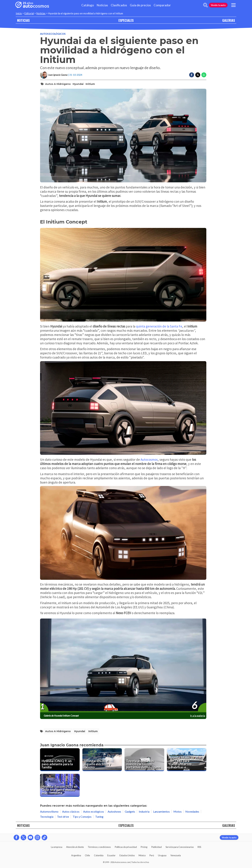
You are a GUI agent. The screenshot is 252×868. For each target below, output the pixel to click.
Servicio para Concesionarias (180, 847)
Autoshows (114, 811)
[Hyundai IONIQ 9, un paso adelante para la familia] (60, 760)
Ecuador (111, 855)
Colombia (99, 855)
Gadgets (130, 811)
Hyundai (78, 84)
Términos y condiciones (99, 847)
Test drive (63, 817)
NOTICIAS (23, 20)
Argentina (76, 855)
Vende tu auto (218, 5)
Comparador (162, 5)
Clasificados (119, 5)
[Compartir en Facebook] (192, 75)
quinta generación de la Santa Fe (159, 326)
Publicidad (157, 847)
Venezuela (176, 855)
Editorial (29, 13)
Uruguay (162, 855)
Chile (87, 855)
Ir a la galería (198, 716)
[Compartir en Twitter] (198, 75)
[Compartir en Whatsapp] (204, 75)
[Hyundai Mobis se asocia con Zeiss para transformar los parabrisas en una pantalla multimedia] (187, 760)
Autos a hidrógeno (58, 84)
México (142, 855)
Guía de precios (140, 5)
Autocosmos (149, 460)
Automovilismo (49, 811)
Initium (90, 84)
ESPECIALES (126, 20)
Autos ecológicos (53, 34)
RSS (199, 847)
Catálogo (88, 5)
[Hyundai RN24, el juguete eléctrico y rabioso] (102, 760)
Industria (144, 811)
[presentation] (123, 666)
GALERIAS (229, 20)
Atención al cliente (75, 847)
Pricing (144, 847)
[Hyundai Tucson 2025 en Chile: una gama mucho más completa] (60, 785)
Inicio (19, 13)
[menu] (233, 5)
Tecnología (47, 817)
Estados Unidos (127, 855)
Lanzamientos (161, 811)
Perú (152, 855)
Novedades (192, 811)
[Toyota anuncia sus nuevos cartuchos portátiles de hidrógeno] (144, 760)
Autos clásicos (71, 811)
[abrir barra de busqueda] (205, 5)
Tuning (99, 817)
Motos (178, 811)
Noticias (102, 5)
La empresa (57, 847)
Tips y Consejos (82, 817)
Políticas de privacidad (126, 847)
